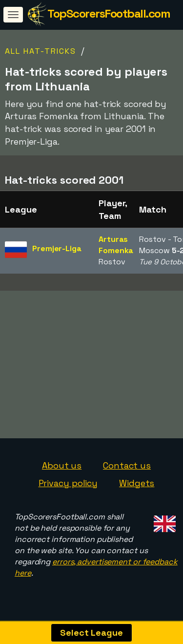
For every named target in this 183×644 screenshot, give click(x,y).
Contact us (127, 469)
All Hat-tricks (41, 51)
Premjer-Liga (57, 248)
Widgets (137, 486)
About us (62, 469)
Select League (91, 633)
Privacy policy (68, 486)
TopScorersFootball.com (109, 13)
